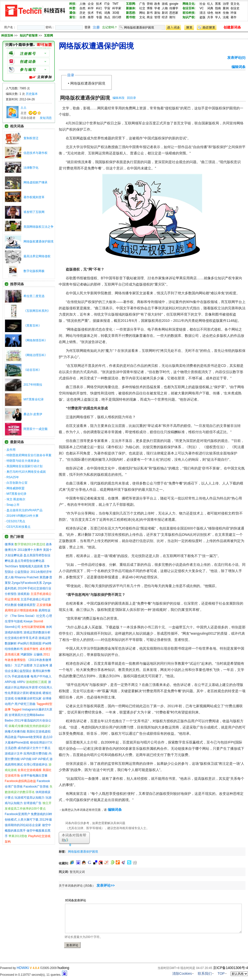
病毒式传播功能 (15, 731)
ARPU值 (10, 682)
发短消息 (46, 118)
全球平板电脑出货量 (34, 776)
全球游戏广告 (32, 803)
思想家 (174, 13)
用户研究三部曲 (25, 704)
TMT (115, 4)
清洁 (202, 13)
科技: (73, 4)
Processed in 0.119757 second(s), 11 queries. (33, 975)
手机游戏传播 (20, 676)
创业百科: (189, 8)
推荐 (91, 17)
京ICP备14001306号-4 (230, 968)
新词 (165, 13)
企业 (91, 4)
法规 (226, 17)
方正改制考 (41, 665)
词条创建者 (28, 118)
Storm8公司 (13, 627)
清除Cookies (182, 973)
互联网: (131, 4)
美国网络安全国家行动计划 (24, 466)
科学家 (117, 8)
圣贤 (23, 113)
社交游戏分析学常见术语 (21, 638)
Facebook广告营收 (36, 787)
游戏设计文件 (14, 754)
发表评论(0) (236, 58)
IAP (35, 759)
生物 (226, 13)
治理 (226, 4)
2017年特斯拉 (33, 385)
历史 (82, 13)
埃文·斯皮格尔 (16, 499)
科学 (91, 8)
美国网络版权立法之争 (38, 227)
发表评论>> (105, 885)
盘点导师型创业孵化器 (29, 561)
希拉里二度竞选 (34, 296)
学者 (157, 8)
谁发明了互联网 (34, 212)
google (174, 4)
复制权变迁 (31, 138)
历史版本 (32, 94)
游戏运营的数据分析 (37, 632)
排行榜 (117, 17)
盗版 (202, 17)
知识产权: (189, 17)
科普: (73, 8)
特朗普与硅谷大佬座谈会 (23, 461)
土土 (23, 108)
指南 (218, 8)
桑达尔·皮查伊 (33, 414)
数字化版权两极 (34, 271)
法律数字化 (31, 168)
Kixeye (28, 621)
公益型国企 (22, 572)
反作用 (11, 450)
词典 (107, 13)
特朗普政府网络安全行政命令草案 (29, 455)
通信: (73, 13)
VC (202, 8)
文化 (142, 17)
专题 (99, 17)
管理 (157, 17)
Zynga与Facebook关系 (27, 583)
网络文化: (189, 4)
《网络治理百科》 (35, 355)
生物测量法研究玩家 (28, 698)
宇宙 (107, 8)
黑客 (218, 4)
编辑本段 (118, 98)
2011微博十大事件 (30, 550)
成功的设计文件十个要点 (34, 748)
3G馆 (116, 13)
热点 (107, 17)
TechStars (11, 566)
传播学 (174, 8)
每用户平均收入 (41, 676)
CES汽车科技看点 (19, 527)
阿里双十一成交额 (35, 429)
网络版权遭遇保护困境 (38, 241)
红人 (210, 4)
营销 (150, 4)
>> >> (33, 36)
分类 (82, 17)
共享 (210, 17)
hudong (63, 968)
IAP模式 (43, 759)
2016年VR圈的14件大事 (23, 516)
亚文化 (235, 4)
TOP (221, 973)
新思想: (131, 13)
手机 (99, 13)
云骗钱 (38, 654)
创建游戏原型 (26, 605)
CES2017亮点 (16, 521)
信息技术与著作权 (35, 153)
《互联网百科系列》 (37, 311)
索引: (73, 17)
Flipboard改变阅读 (30, 737)
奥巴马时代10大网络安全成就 (26, 472)
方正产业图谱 (23, 665)
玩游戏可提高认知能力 (29, 798)
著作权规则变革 (34, 197)
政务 (157, 4)
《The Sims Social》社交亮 (27, 616)
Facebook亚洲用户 (17, 814)
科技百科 (7, 36)
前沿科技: (189, 13)
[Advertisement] (158, 851)
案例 (226, 8)
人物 (82, 4)
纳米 (218, 13)
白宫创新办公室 (17, 483)
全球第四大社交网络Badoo (26, 715)
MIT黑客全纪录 (34, 399)
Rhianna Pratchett (26, 577)
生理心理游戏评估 (35, 765)
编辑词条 (238, 67)
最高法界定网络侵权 (37, 256)
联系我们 (205, 973)
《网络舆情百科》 (35, 340)
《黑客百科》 (32, 326)
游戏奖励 (23, 594)
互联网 (48, 36)
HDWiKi (23, 968)
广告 (142, 4)
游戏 (165, 4)
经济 (165, 17)
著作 (233, 17)
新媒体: (131, 8)
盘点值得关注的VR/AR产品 (25, 510)
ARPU (21, 682)
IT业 (107, 4)
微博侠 (9, 544)
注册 (96, 27)
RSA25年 (13, 477)
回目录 (131, 98)
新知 (157, 13)
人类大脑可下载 (28, 820)
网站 (142, 13)
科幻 (99, 8)
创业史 (235, 8)
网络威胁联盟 (15, 488)
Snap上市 (13, 505)
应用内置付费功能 (35, 754)
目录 (71, 75)
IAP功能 (26, 759)
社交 (142, 8)
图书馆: (131, 17)
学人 (218, 17)
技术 (99, 4)
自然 (82, 8)
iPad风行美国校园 (29, 643)
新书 (150, 13)
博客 (150, 8)
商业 (150, 17)
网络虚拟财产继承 (35, 182)
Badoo (9, 720)
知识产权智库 (29, 36)
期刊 (172, 17)
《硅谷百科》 (32, 370)
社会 (202, 4)
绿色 (210, 13)
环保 (233, 13)
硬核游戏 (35, 693)
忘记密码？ (110, 27)
